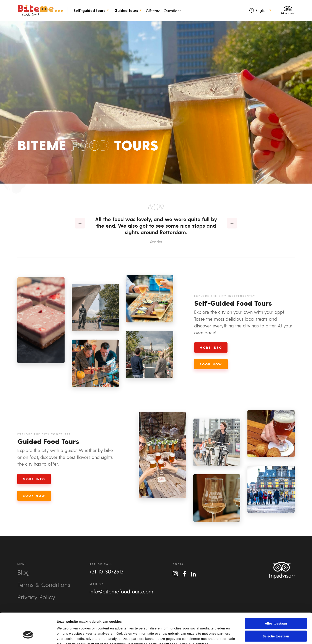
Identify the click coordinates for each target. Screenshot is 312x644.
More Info (211, 347)
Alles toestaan (276, 597)
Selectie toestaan (276, 610)
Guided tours (128, 10)
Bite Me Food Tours (40, 10)
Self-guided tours (91, 10)
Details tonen (234, 635)
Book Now (211, 364)
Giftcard (153, 11)
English (260, 10)
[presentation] (80, 223)
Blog (24, 572)
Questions (172, 11)
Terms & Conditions (44, 584)
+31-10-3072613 (106, 571)
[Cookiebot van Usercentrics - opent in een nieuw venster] (28, 636)
